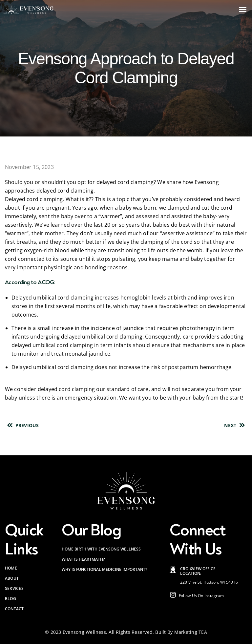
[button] (243, 10)
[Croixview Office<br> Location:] (173, 570)
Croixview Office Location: (198, 571)
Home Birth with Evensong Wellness (101, 549)
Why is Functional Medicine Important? (104, 569)
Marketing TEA (191, 632)
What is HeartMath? (83, 559)
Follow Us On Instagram (201, 596)
